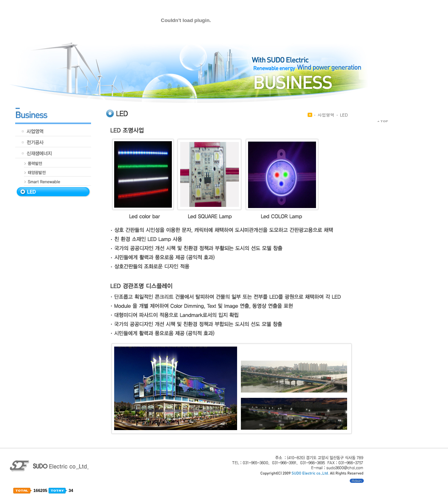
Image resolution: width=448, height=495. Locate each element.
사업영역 (326, 115)
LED (344, 115)
